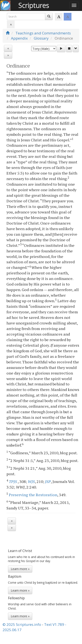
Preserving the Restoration (33, 495)
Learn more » (20, 569)
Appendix (19, 38)
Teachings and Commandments (43, 33)
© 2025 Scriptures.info (22, 624)
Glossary (41, 38)
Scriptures (34, 5)
